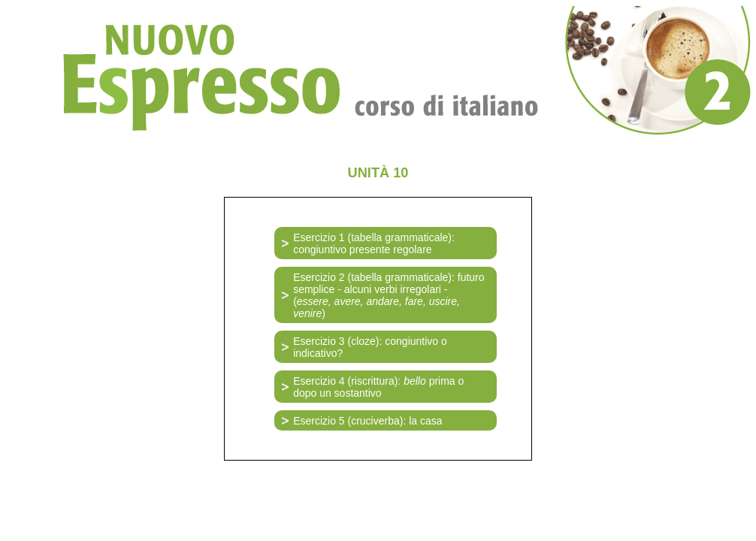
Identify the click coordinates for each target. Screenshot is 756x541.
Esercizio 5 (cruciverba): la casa (367, 421)
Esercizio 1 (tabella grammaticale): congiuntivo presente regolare (374, 243)
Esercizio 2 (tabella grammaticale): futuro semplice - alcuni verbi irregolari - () (389, 295)
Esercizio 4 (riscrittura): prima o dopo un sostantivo (378, 387)
